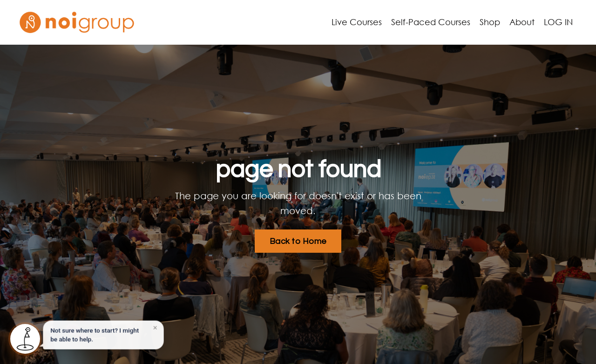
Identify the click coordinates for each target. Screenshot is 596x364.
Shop (490, 22)
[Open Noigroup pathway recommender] (25, 339)
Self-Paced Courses (431, 22)
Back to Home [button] (298, 241)
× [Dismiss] (154, 329)
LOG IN (558, 22)
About (522, 22)
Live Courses (357, 22)
